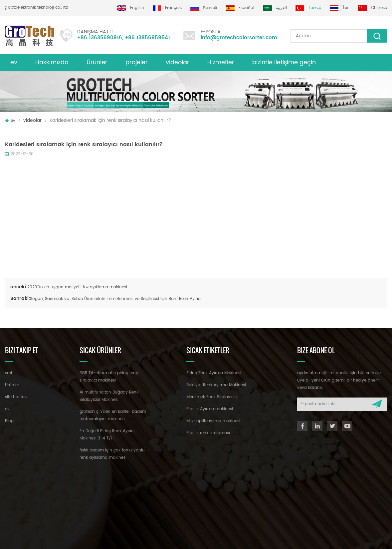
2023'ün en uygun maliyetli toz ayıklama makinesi (77, 287)
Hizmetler (221, 62)
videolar (178, 62)
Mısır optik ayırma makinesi (213, 421)
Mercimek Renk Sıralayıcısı (212, 397)
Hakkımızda (52, 62)
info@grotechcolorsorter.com (239, 38)
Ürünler (97, 62)
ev (14, 62)
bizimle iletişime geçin (284, 62)
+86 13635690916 (100, 38)
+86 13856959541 (147, 38)
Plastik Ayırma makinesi (210, 409)
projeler (137, 62)
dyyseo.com (198, 538)
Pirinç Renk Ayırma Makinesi (214, 373)
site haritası (16, 397)
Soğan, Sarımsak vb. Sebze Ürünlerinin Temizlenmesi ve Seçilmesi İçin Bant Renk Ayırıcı (116, 299)
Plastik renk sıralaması (208, 433)
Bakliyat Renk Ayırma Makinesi (216, 385)
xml (8, 373)
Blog (9, 421)
